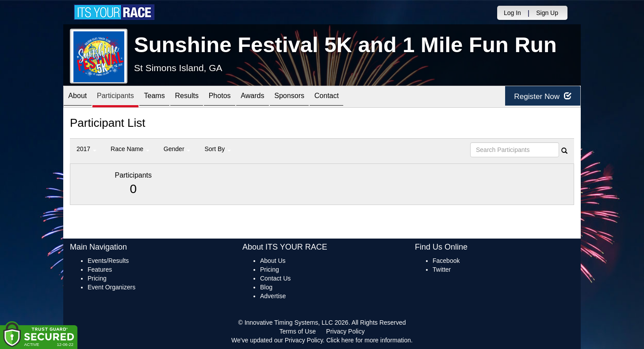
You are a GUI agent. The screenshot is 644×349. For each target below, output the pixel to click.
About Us (273, 261)
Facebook (446, 261)
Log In (512, 13)
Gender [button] (177, 149)
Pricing (97, 278)
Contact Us (275, 278)
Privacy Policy (345, 331)
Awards (281, 97)
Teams (168, 97)
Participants (123, 97)
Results (205, 97)
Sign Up (547, 13)
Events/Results (108, 261)
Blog (266, 287)
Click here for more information (369, 340)
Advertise (273, 296)
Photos (243, 97)
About (80, 97)
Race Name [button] (130, 149)
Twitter (442, 269)
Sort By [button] (218, 149)
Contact (366, 97)
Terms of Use (298, 331)
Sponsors (324, 97)
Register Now (538, 97)
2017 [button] (86, 149)
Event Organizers (111, 287)
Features (100, 269)
